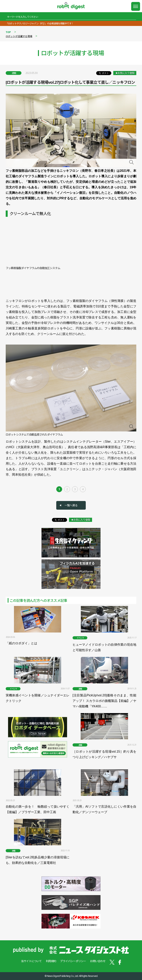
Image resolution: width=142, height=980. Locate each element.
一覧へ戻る (71, 505)
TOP (8, 32)
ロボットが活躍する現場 (19, 36)
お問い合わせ (98, 961)
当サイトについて (31, 961)
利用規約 (51, 961)
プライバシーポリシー (73, 961)
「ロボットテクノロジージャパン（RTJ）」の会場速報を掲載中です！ (40, 23)
